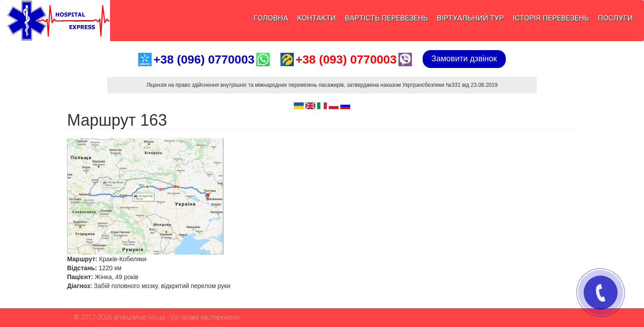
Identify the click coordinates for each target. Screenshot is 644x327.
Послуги (615, 18)
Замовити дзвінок (464, 59)
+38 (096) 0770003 (204, 59)
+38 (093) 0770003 (346, 59)
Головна (271, 18)
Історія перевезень (551, 18)
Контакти (316, 18)
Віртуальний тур (470, 18)
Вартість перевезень (386, 18)
